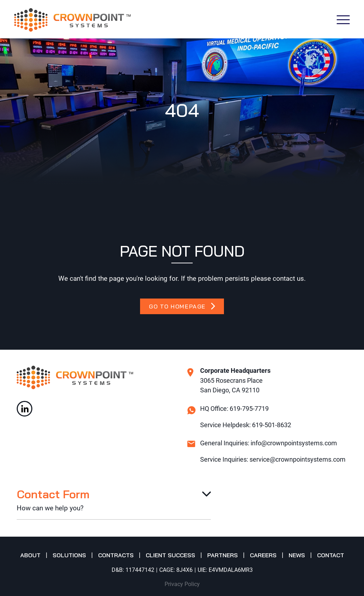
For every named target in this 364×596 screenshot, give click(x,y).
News (297, 555)
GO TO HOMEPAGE (182, 306)
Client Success (170, 555)
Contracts (116, 555)
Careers (263, 555)
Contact (331, 555)
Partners (223, 555)
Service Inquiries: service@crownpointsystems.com (273, 459)
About (30, 555)
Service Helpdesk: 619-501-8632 (246, 425)
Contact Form (53, 494)
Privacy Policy (182, 584)
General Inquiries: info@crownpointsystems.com (269, 443)
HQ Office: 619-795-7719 (234, 409)
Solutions (69, 555)
